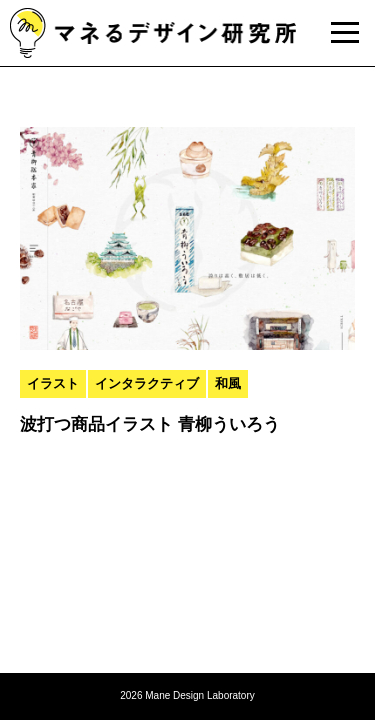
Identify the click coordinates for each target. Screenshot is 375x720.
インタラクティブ (147, 383)
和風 (228, 383)
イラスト (53, 383)
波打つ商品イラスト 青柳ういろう (150, 424)
